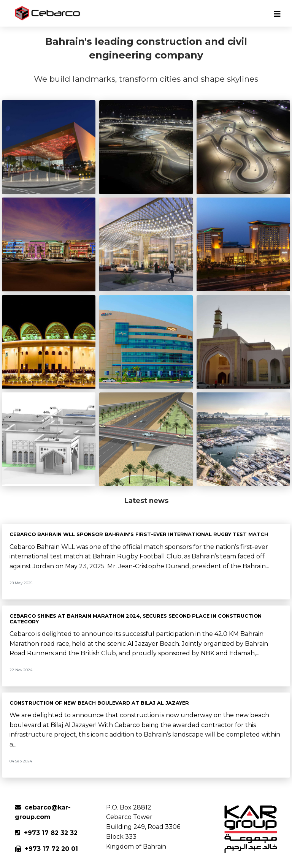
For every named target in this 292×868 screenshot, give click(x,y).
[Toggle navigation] (276, 13)
